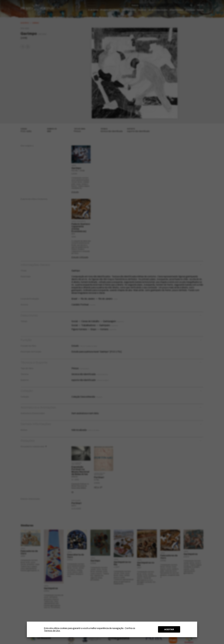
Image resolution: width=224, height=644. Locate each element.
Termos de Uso (52, 631)
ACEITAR (169, 629)
